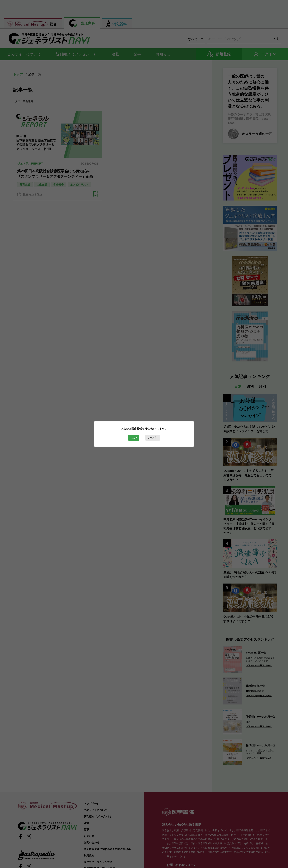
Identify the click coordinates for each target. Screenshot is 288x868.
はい (134, 437)
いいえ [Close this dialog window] (153, 437)
